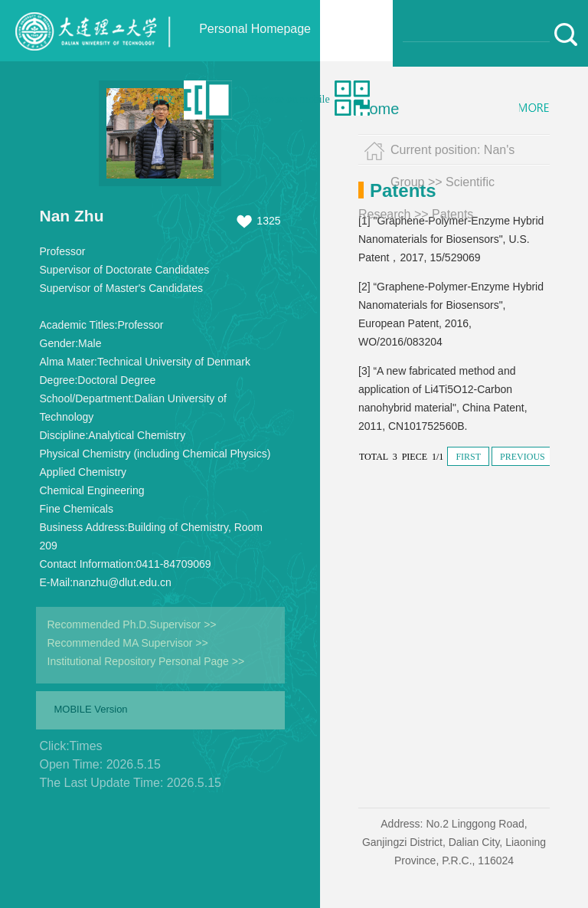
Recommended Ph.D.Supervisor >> (132, 624)
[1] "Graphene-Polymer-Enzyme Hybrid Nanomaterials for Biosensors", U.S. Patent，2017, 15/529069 (451, 239)
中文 (165, 99)
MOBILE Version (91, 709)
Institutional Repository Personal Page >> (146, 661)
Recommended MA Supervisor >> (128, 643)
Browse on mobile (291, 99)
